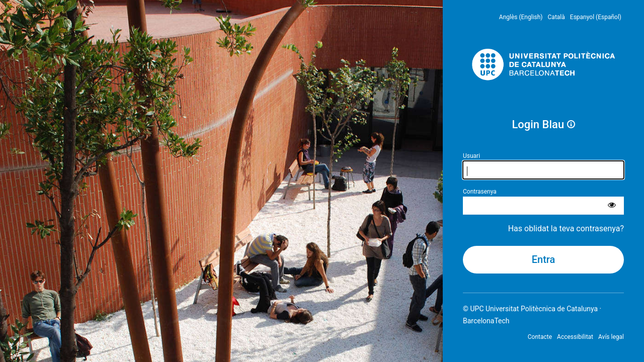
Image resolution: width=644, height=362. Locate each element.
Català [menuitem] (556, 17)
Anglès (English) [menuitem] (521, 17)
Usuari (471, 156)
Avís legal (611, 337)
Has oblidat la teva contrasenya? (566, 229)
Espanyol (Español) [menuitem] (596, 17)
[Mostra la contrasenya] (612, 206)
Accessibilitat (575, 337)
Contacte (540, 337)
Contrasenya (480, 192)
